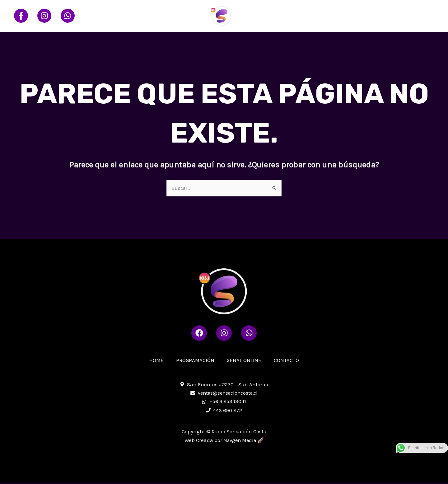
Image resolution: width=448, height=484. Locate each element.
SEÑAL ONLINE (376, 16)
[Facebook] (21, 16)
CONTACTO (416, 16)
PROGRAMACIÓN (330, 16)
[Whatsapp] (68, 16)
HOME (294, 16)
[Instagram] (44, 16)
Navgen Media (240, 441)
